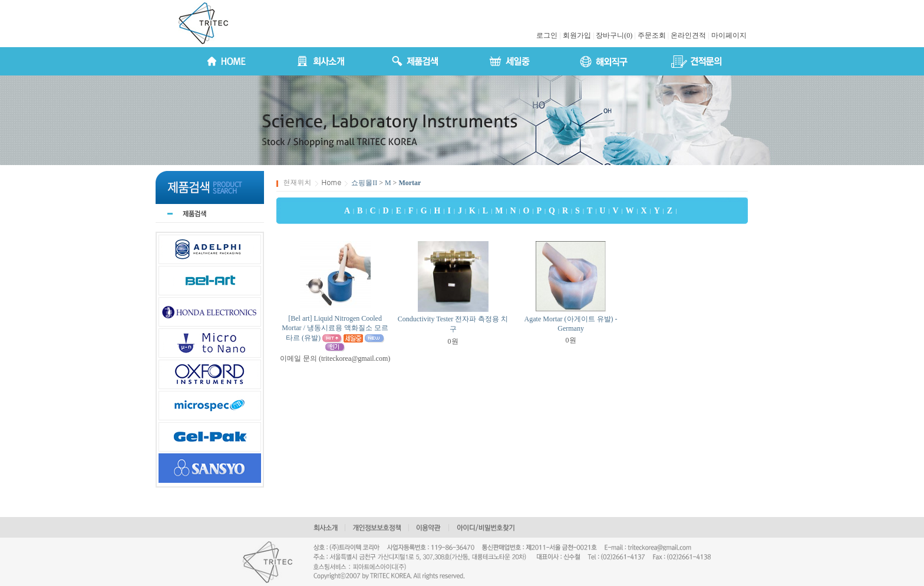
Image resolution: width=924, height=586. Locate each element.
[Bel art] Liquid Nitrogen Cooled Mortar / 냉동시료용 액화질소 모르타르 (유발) (335, 328)
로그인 (547, 35)
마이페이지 (729, 35)
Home (332, 182)
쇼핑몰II (364, 183)
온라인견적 (688, 35)
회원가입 (577, 35)
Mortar (410, 183)
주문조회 (652, 35)
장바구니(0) (614, 35)
